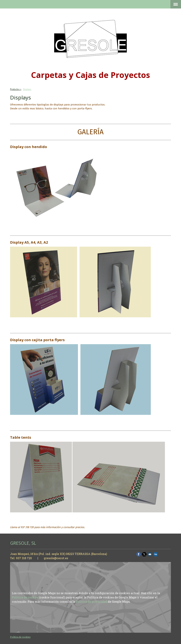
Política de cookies (25, 597)
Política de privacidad (91, 602)
